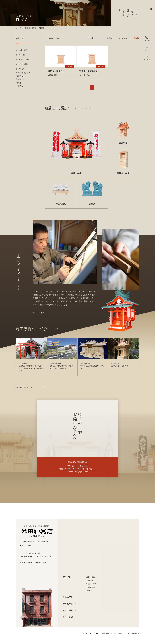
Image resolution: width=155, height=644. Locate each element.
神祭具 (89, 591)
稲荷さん (20, 76)
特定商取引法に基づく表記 (112, 634)
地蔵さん (20, 83)
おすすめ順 (123, 38)
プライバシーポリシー (89, 634)
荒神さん (20, 79)
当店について (128, 12)
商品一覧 (119, 8)
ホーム (19, 28)
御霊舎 (42, 28)
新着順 (109, 38)
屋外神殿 (90, 581)
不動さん (20, 86)
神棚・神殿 (91, 577)
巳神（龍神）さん (23, 73)
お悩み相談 (124, 10)
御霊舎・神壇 (30, 28)
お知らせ (132, 11)
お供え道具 (91, 587)
